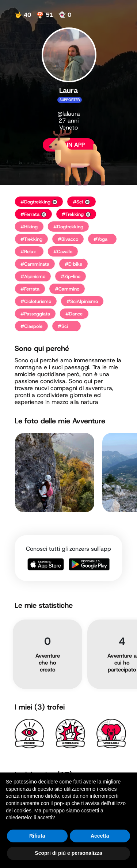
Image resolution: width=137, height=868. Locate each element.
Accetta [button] (100, 836)
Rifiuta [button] (37, 836)
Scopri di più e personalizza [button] (68, 853)
